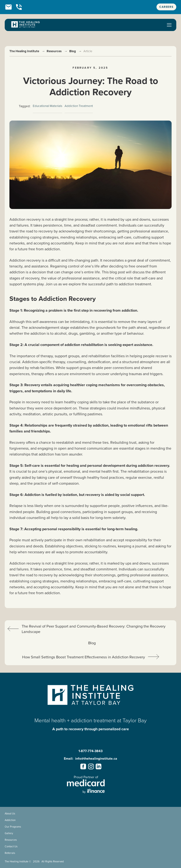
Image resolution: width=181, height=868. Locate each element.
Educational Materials (47, 106)
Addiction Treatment (79, 106)
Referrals (10, 853)
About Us (10, 813)
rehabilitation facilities (107, 356)
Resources (54, 51)
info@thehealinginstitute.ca (96, 758)
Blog (73, 51)
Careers (166, 7)
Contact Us (11, 846)
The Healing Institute (24, 51)
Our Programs (13, 827)
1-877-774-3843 (90, 751)
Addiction (10, 820)
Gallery (9, 833)
